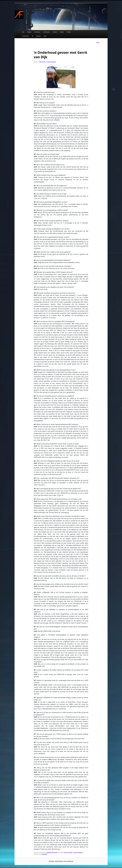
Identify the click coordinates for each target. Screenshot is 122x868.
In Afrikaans (46, 32)
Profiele (69, 32)
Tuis (23, 32)
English (29, 32)
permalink (44, 854)
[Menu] (114, 89)
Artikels (55, 32)
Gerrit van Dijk (68, 852)
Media (62, 32)
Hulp (45, 36)
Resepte (38, 36)
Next (98, 42)
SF (33, 36)
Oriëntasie (37, 32)
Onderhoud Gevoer (52, 852)
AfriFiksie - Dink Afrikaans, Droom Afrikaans (61, 861)
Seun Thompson (51, 62)
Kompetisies (26, 36)
